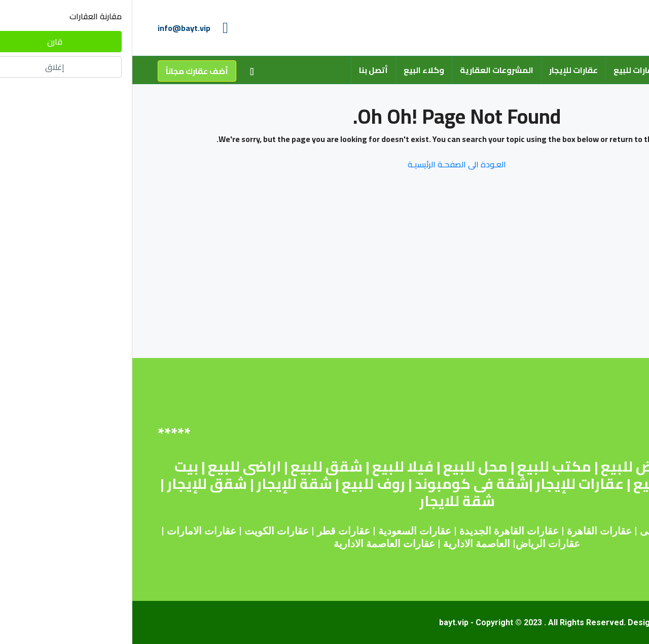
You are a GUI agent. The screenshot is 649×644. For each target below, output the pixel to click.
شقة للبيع (574, 467)
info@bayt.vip (52, 28)
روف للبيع (241, 484)
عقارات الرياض (416, 544)
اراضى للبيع (112, 467)
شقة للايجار (325, 501)
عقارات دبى (533, 531)
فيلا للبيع (271, 467)
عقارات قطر (211, 531)
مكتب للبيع (422, 467)
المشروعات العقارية (364, 70)
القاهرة (450, 531)
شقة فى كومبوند (339, 484)
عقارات (483, 531)
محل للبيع (343, 467)
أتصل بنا (241, 70)
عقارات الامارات (69, 531)
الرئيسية (600, 70)
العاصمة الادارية (344, 544)
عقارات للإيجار (441, 70)
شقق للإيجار (75, 484)
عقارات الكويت (144, 531)
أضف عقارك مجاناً (65, 71)
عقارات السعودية (282, 531)
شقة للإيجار (162, 484)
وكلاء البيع (292, 70)
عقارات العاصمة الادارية (252, 544)
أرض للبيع (499, 467)
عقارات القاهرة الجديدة (377, 531)
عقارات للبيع (503, 70)
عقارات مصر (593, 531)
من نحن (554, 70)
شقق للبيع (194, 467)
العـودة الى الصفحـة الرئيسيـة (324, 164)
